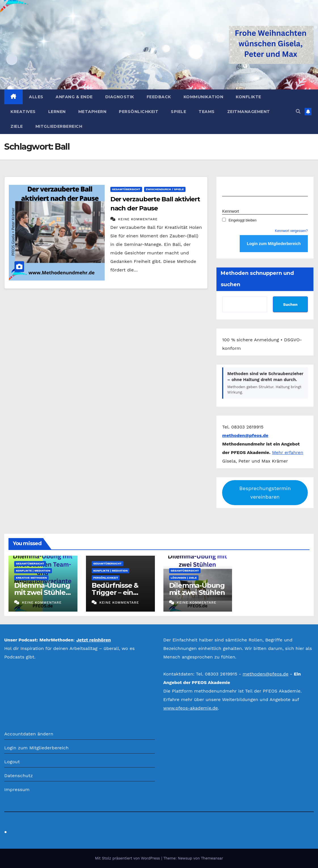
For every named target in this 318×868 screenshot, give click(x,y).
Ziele (17, 126)
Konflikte (248, 97)
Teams (207, 112)
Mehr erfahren (288, 452)
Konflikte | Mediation (33, 571)
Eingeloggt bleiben (239, 220)
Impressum (17, 789)
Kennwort (230, 211)
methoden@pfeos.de (265, 674)
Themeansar (212, 858)
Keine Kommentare (138, 219)
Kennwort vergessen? (291, 231)
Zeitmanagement (249, 112)
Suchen (290, 304)
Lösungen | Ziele (184, 578)
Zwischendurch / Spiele (165, 189)
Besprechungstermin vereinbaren (265, 492)
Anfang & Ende (74, 97)
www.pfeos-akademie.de (191, 708)
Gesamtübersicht (126, 189)
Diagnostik (120, 97)
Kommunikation (204, 97)
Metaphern (92, 112)
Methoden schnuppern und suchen (257, 279)
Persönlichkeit (139, 112)
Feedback (159, 97)
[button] (298, 111)
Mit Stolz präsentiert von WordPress (128, 858)
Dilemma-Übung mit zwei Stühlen (197, 589)
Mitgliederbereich (59, 126)
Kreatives (23, 112)
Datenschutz (19, 776)
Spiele (178, 112)
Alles (36, 97)
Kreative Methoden (31, 578)
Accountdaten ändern (29, 734)
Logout (12, 762)
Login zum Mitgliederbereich (36, 748)
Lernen (57, 112)
